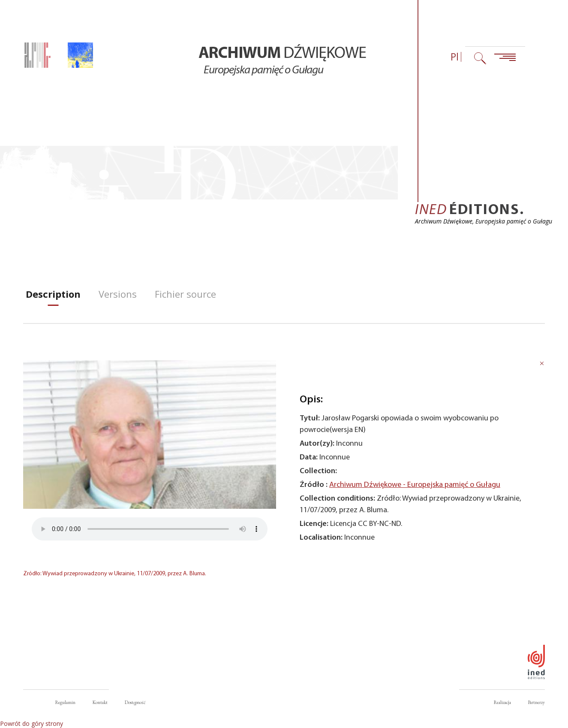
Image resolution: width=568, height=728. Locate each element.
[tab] (53, 294)
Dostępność (135, 702)
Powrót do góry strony (32, 723)
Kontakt (100, 702)
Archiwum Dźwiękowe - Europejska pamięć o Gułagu (415, 485)
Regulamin (65, 702)
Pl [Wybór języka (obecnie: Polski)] (455, 57)
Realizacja (502, 702)
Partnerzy (536, 702)
